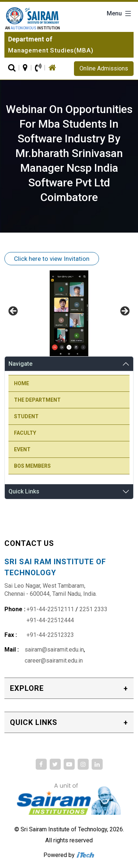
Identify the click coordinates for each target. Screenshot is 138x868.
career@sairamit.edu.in (54, 661)
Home (22, 383)
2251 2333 (93, 609)
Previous (14, 311)
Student (26, 416)
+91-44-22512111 (50, 609)
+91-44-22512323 (50, 635)
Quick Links (24, 491)
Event (22, 449)
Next (124, 311)
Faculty (25, 433)
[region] (69, 313)
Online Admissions (104, 68)
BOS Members (32, 466)
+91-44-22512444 (50, 620)
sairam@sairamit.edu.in (54, 650)
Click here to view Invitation (52, 259)
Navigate (20, 364)
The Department (37, 400)
